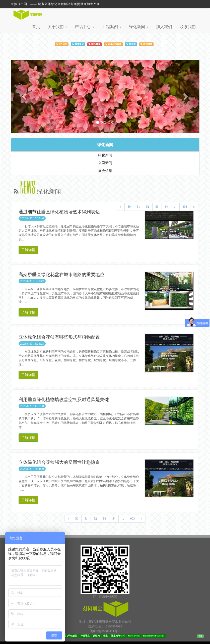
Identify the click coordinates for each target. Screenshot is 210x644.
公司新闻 (105, 163)
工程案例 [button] (112, 27)
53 (157, 207)
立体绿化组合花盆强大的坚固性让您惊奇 (59, 462)
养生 (105, 636)
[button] (25, 96)
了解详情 (28, 250)
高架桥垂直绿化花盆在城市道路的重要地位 (61, 275)
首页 (36, 27)
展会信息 (105, 171)
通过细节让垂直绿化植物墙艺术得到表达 (59, 212)
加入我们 (164, 27)
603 (185, 207)
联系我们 (188, 27)
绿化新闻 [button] (139, 27)
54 (166, 207)
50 (129, 207)
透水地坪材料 (118, 636)
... (175, 207)
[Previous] (121, 207)
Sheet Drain (134, 636)
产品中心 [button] (85, 27)
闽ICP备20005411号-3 (105, 631)
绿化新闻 (105, 145)
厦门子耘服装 (70, 636)
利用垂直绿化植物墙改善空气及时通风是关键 (64, 400)
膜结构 (96, 636)
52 (148, 207)
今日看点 (85, 636)
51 (138, 207)
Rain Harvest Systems (154, 636)
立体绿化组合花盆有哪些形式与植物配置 (59, 337)
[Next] (194, 207)
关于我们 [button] (57, 27)
